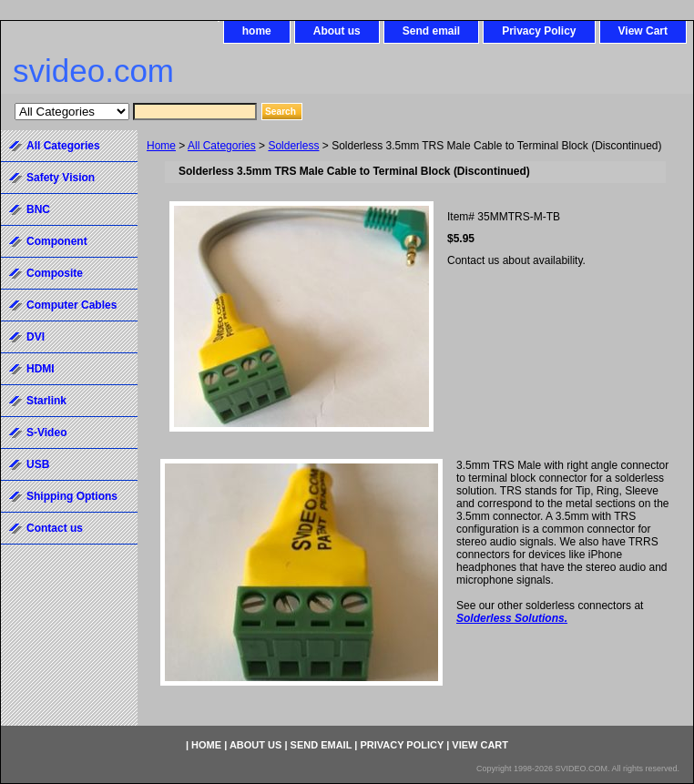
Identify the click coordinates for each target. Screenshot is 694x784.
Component (57, 241)
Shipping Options (72, 496)
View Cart (643, 31)
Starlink (46, 401)
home (257, 31)
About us (337, 31)
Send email (431, 31)
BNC (38, 209)
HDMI (41, 369)
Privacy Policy (539, 31)
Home (161, 146)
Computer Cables (71, 305)
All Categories (222, 146)
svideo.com (93, 71)
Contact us (55, 528)
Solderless (293, 146)
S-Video (46, 433)
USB (38, 464)
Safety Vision (61, 178)
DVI (36, 337)
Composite (55, 273)
